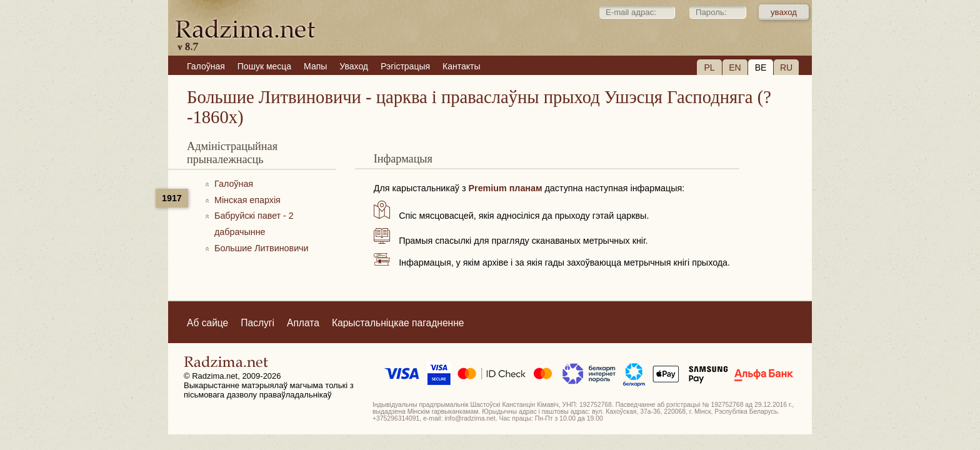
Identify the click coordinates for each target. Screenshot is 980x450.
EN (735, 67)
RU (786, 67)
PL (709, 67)
